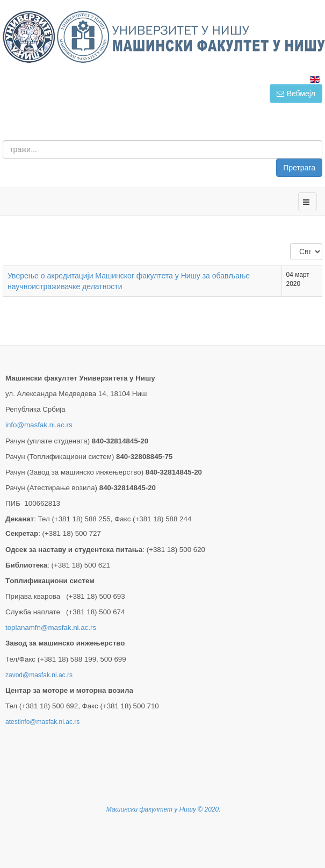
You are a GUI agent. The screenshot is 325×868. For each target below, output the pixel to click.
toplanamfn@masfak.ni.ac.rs (51, 627)
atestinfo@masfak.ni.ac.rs (42, 722)
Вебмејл (296, 94)
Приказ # (290, 243)
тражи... (323, 141)
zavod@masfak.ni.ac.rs (39, 675)
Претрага (299, 168)
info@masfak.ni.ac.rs (39, 425)
